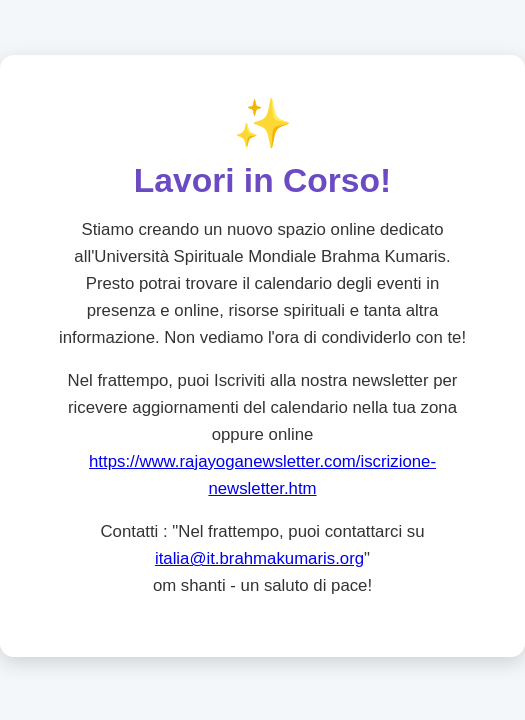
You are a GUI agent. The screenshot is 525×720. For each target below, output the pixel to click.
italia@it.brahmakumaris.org (259, 559)
